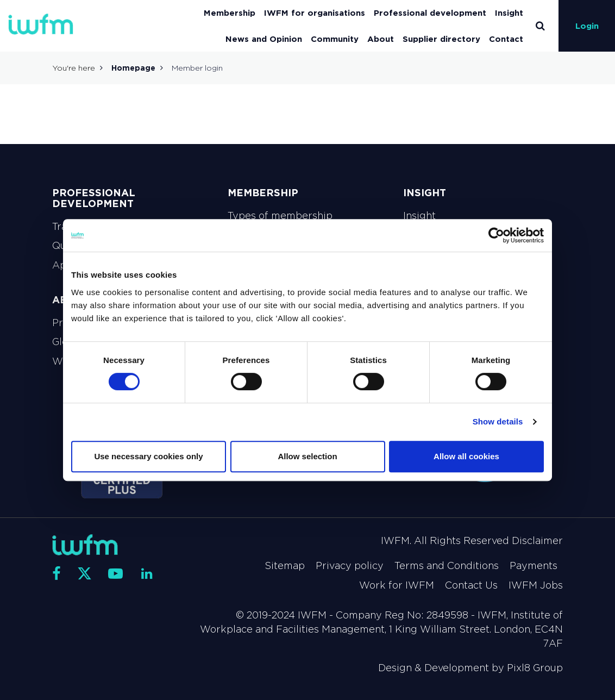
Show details (498, 421)
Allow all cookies (466, 456)
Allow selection (307, 456)
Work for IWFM (397, 585)
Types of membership (280, 216)
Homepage (133, 68)
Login (587, 26)
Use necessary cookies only (148, 456)
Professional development (430, 13)
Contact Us (471, 585)
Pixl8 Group (535, 668)
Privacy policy (350, 566)
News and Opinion (264, 39)
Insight (509, 13)
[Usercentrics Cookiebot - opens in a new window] (496, 235)
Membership (230, 13)
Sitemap (285, 566)
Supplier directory (441, 39)
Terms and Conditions (447, 566)
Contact (506, 39)
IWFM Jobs (536, 585)
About (381, 39)
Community (335, 39)
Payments (534, 566)
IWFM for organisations (315, 13)
